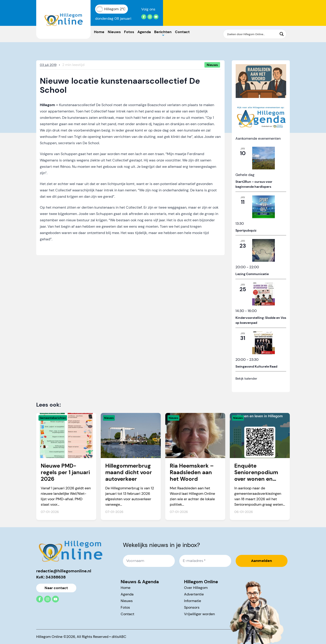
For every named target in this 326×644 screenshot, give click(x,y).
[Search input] (252, 34)
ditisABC (119, 637)
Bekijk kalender (246, 378)
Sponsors (192, 607)
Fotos (129, 32)
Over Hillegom (196, 588)
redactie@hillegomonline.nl (64, 571)
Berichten (163, 32)
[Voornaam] (149, 561)
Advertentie (194, 594)
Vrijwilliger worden (199, 614)
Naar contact (56, 588)
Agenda (144, 32)
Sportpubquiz (246, 230)
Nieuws (114, 32)
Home (99, 32)
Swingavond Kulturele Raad (256, 366)
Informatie (193, 601)
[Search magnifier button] (282, 34)
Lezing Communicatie (252, 274)
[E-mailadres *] (205, 561)
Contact (182, 32)
